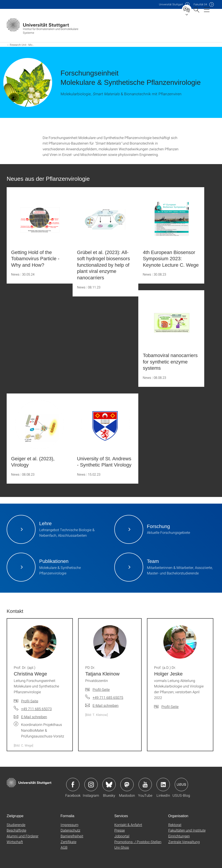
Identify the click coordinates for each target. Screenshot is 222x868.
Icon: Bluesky (109, 785)
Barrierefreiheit (72, 836)
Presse (120, 830)
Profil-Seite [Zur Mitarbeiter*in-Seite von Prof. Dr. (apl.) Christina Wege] (30, 701)
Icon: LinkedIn (163, 785)
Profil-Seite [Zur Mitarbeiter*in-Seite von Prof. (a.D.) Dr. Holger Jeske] (170, 706)
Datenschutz (70, 830)
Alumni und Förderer (23, 836)
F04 (200, 4)
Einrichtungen (179, 836)
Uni (171, 4)
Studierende (16, 825)
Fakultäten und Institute (187, 830)
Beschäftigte (16, 830)
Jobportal (122, 836)
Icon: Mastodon (127, 785)
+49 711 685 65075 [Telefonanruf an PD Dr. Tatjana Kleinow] (108, 697)
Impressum (69, 825)
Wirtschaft (15, 842)
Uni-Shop (122, 847)
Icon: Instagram (91, 785)
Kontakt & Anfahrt (128, 825)
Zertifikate (68, 842)
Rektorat (175, 825)
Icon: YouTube (145, 785)
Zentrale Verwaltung (184, 842)
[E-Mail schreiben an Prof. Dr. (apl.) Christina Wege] (30, 717)
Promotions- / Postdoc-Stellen (138, 842)
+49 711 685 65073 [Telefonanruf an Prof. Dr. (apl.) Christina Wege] (36, 709)
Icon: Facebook (73, 785)
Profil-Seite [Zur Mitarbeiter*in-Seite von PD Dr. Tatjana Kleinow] (101, 689)
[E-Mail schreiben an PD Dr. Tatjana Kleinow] (102, 705)
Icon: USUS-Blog (181, 785)
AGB (64, 847)
